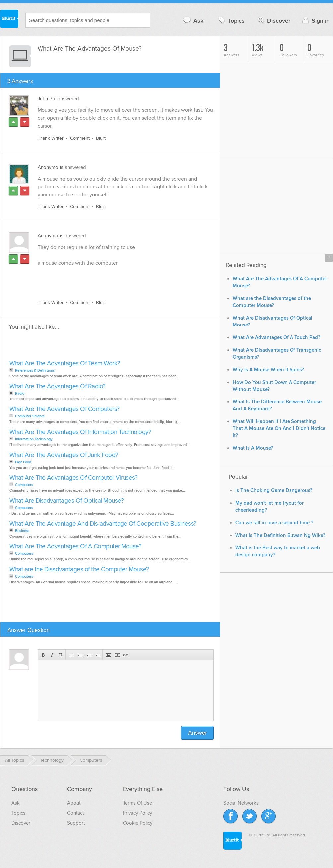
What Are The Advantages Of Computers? (64, 409)
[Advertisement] (114, 279)
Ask (193, 20)
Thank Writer (51, 138)
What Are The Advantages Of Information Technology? (80, 432)
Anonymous (50, 167)
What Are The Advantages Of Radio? (57, 386)
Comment (80, 138)
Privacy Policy (137, 813)
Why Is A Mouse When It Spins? (268, 370)
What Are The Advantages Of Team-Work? (65, 363)
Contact (75, 813)
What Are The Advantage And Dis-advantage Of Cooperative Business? (103, 524)
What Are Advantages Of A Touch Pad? (277, 338)
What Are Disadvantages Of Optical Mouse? (66, 501)
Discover (273, 20)
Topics (231, 20)
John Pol (47, 99)
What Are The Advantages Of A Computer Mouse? (75, 547)
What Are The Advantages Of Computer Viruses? (73, 478)
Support (76, 823)
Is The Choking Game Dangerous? (274, 491)
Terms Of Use (137, 803)
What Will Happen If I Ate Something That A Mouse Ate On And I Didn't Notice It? (279, 429)
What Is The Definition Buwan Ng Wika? (280, 535)
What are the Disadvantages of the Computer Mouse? (79, 570)
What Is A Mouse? (253, 448)
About (74, 803)
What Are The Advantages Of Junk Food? (64, 455)
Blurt (101, 138)
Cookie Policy (138, 823)
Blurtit (9, 20)
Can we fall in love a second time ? (274, 523)
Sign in (315, 20)
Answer (197, 733)
